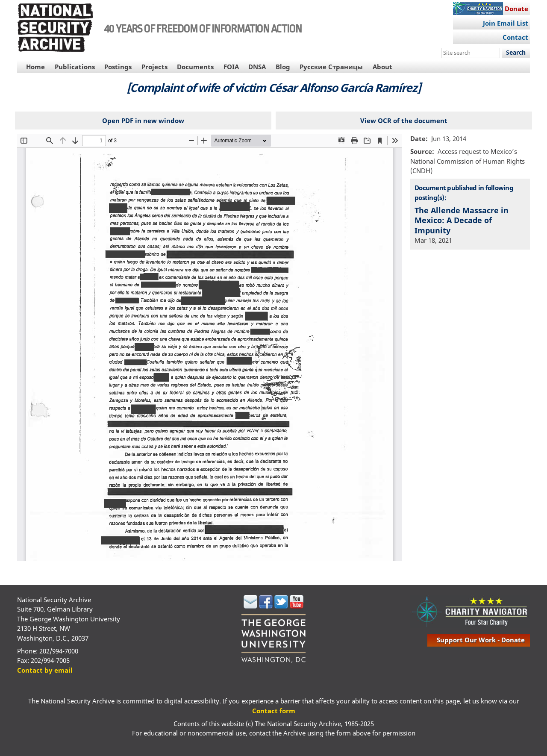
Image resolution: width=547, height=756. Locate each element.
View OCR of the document (404, 121)
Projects (154, 67)
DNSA (257, 67)
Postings (118, 67)
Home (35, 67)
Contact (515, 37)
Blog (283, 67)
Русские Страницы (331, 67)
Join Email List (506, 23)
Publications (75, 67)
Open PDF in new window (143, 121)
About (382, 67)
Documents (195, 67)
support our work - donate (481, 640)
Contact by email (45, 670)
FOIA (231, 67)
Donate (516, 9)
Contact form (274, 711)
